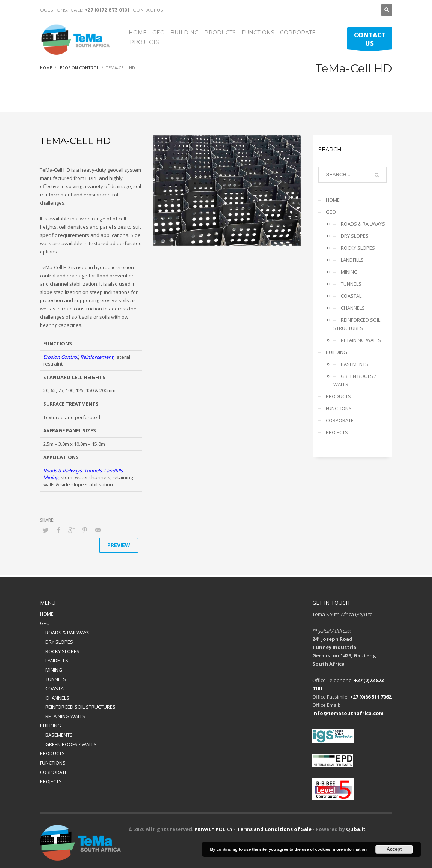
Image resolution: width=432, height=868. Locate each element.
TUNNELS (351, 284)
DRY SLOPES (355, 236)
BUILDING (337, 352)
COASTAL (351, 296)
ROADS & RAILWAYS (363, 224)
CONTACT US (148, 10)
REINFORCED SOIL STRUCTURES (357, 324)
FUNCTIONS (339, 408)
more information (349, 849)
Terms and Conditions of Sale (274, 829)
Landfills (113, 471)
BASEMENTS (355, 364)
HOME (333, 200)
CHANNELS (353, 308)
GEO (331, 212)
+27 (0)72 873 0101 (107, 10)
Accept (394, 849)
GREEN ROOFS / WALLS (355, 380)
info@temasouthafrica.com (348, 713)
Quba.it (356, 829)
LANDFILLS (352, 260)
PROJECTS (337, 432)
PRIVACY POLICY (214, 829)
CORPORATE (340, 420)
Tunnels (93, 471)
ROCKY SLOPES (358, 248)
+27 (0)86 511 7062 (370, 697)
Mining (51, 477)
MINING (349, 272)
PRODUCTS (338, 396)
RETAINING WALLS (361, 340)
